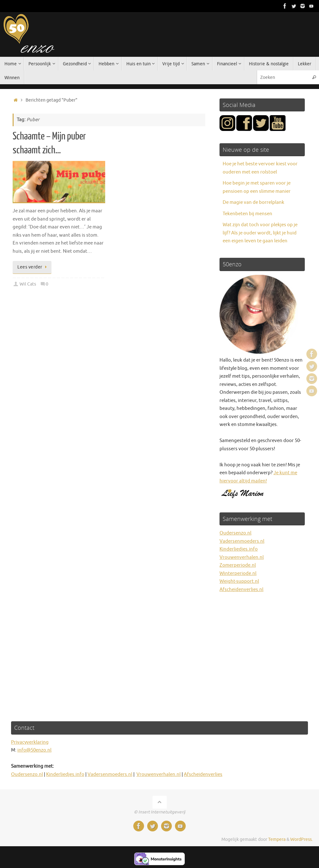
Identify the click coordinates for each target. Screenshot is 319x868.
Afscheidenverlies (203, 774)
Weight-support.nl (239, 581)
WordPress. (301, 839)
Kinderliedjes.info (239, 549)
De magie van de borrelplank (253, 202)
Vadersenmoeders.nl (242, 541)
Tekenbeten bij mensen (247, 214)
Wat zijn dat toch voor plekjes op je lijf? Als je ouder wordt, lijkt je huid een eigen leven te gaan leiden (260, 233)
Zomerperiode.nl (238, 565)
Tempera (277, 839)
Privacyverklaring (30, 742)
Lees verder (33, 267)
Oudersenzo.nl (235, 533)
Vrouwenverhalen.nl (242, 557)
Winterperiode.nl (238, 573)
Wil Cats (28, 284)
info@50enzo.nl (34, 750)
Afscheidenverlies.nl (241, 590)
